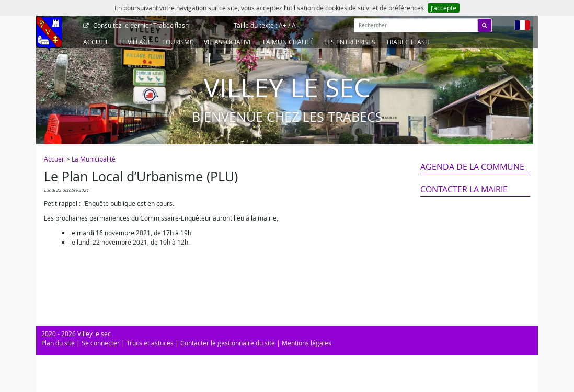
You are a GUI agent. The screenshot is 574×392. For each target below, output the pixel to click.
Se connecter (101, 343)
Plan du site (58, 343)
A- (295, 25)
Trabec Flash (408, 42)
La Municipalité (288, 42)
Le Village (135, 42)
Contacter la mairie (464, 189)
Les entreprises (350, 42)
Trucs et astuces (150, 343)
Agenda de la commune (472, 167)
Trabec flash (140, 25)
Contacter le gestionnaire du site (228, 343)
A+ (283, 25)
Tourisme (178, 42)
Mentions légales (307, 343)
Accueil (96, 42)
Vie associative (228, 42)
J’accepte (444, 8)
